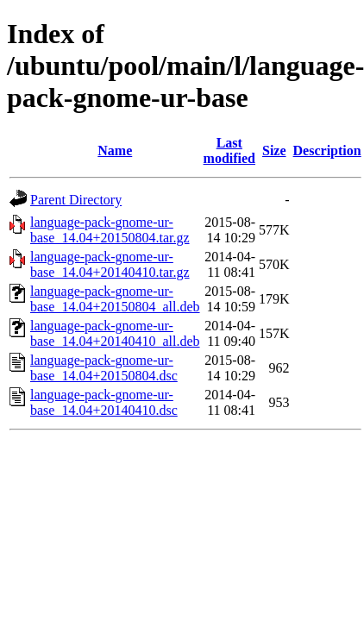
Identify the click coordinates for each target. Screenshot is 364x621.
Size (274, 151)
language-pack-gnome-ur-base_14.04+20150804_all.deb (115, 299)
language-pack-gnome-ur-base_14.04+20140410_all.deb (115, 333)
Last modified (229, 151)
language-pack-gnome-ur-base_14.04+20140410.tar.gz (110, 264)
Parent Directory (76, 200)
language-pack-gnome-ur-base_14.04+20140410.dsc (104, 402)
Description (327, 151)
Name (115, 151)
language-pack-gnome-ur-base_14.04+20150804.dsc (104, 368)
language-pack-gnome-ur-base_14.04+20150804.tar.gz (110, 230)
